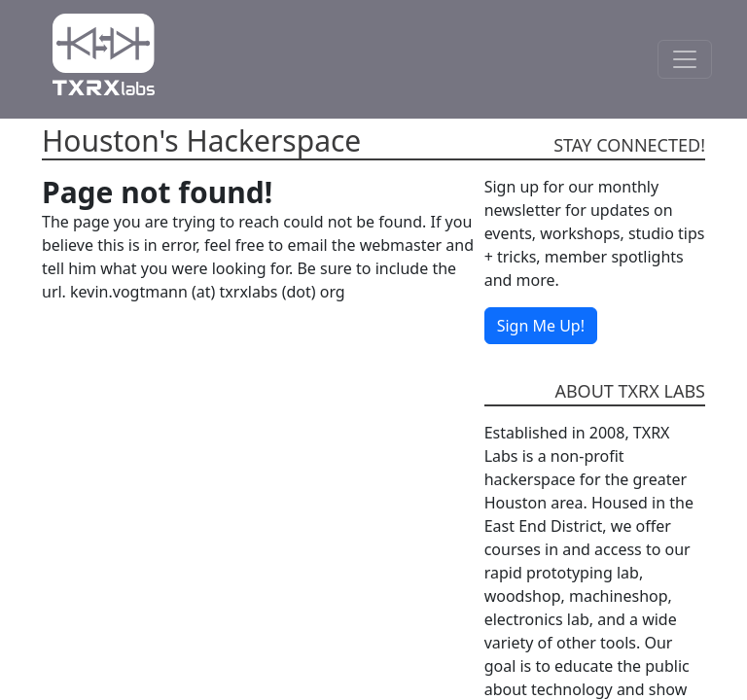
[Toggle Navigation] (685, 59)
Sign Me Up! (541, 326)
